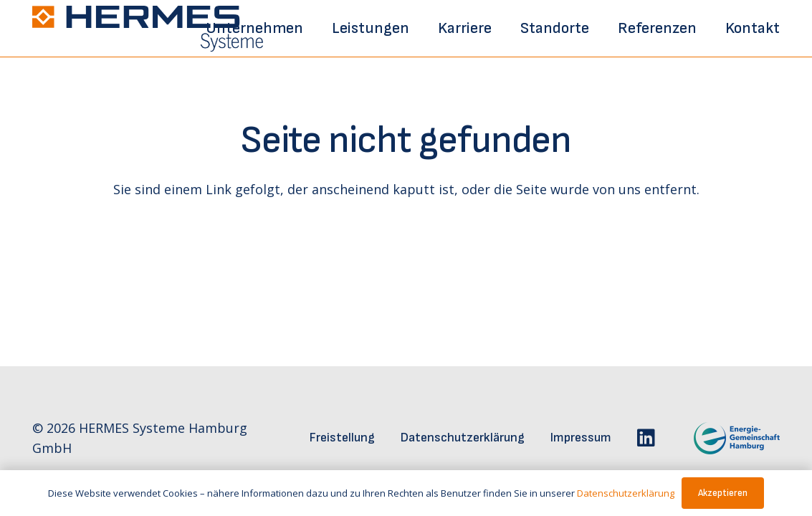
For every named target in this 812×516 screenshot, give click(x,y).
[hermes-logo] (148, 29)
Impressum (581, 438)
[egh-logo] (717, 438)
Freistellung (342, 438)
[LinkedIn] (646, 438)
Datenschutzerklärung (463, 438)
